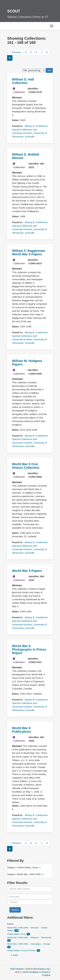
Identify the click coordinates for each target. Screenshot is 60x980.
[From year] (30, 897)
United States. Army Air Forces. (22, 950)
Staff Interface (17, 969)
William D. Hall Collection (23, 81)
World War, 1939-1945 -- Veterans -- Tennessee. (30, 938)
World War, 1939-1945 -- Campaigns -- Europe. (29, 944)
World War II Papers (27, 571)
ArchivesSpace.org (40, 969)
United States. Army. (17, 934)
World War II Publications (22, 730)
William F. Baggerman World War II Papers (29, 252)
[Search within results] (30, 889)
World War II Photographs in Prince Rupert (29, 649)
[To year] (30, 902)
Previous (15, 52)
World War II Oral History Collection (26, 466)
